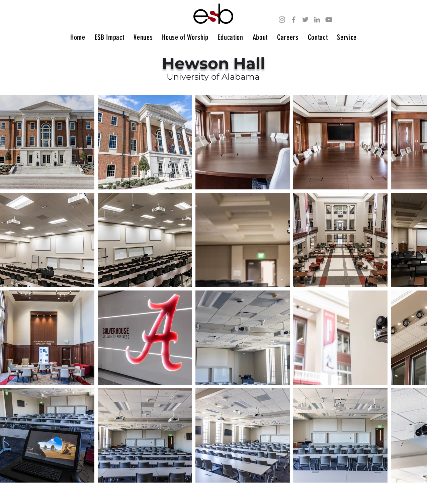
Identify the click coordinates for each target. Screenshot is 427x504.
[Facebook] (294, 20)
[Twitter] (305, 20)
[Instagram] (282, 20)
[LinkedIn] (317, 20)
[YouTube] (329, 20)
